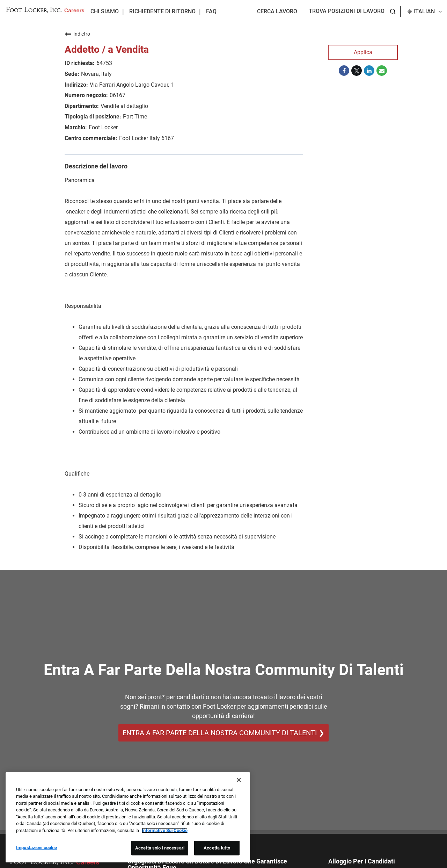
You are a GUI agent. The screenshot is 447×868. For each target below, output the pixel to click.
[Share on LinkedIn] (369, 71)
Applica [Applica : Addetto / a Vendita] (363, 52)
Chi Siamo (105, 11)
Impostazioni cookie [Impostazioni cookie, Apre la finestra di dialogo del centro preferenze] (36, 848)
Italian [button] (425, 12)
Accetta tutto (217, 848)
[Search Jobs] (393, 12)
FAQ (211, 12)
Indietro (77, 34)
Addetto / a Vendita (107, 49)
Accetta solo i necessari (160, 848)
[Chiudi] (239, 780)
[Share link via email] (382, 71)
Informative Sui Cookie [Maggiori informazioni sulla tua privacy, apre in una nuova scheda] (165, 830)
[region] (128, 817)
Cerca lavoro (277, 12)
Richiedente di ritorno (162, 12)
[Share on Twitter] (357, 71)
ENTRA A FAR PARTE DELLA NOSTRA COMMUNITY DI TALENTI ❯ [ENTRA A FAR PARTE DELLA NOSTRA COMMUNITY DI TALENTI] (223, 733)
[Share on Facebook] (344, 71)
